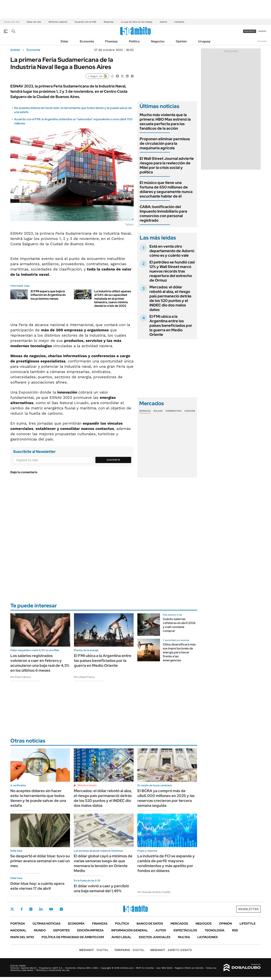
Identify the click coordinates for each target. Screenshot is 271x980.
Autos (161, 930)
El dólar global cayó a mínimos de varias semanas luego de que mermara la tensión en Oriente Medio (103, 863)
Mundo (40, 930)
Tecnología (215, 930)
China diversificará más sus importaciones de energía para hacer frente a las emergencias (179, 652)
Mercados (179, 924)
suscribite (250, 31)
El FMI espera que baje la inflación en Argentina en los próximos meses (48, 295)
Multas (184, 937)
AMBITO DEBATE (171, 950)
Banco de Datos (150, 924)
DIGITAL (94, 950)
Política (134, 41)
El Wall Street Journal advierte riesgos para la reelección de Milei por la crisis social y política (167, 165)
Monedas (145, 411)
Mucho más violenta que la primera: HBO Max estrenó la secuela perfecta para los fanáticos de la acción (165, 122)
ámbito (15, 50)
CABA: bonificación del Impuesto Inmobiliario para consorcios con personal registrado (163, 214)
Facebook (22, 909)
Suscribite (113, 460)
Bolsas (158, 411)
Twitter (12, 909)
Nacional (18, 930)
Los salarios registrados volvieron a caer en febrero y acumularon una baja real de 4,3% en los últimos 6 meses (40, 663)
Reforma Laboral (58, 22)
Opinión (181, 41)
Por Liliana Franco (84, 677)
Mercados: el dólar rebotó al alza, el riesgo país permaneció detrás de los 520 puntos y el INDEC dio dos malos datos (170, 298)
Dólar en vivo (34, 22)
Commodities (174, 411)
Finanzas (111, 41)
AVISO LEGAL (121, 937)
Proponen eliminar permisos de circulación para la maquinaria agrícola (165, 143)
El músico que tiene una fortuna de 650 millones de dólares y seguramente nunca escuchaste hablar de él (166, 189)
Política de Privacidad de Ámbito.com (73, 937)
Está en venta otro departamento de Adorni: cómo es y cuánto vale (172, 251)
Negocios (158, 41)
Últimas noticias (46, 924)
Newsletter (262, 41)
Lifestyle (248, 924)
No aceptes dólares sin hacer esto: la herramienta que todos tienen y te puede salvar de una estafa (38, 798)
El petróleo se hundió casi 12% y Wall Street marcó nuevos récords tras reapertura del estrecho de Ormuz (172, 271)
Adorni (163, 22)
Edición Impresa (90, 930)
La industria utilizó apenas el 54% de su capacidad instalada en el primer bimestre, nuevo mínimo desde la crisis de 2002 (113, 299)
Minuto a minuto (87, 785)
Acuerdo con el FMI (85, 22)
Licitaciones (208, 937)
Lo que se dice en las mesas (137, 22)
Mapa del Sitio (22, 937)
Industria (179, 22)
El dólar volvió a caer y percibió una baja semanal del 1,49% (101, 888)
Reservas (109, 22)
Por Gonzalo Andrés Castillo (154, 892)
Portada (18, 924)
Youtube (51, 909)
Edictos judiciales (155, 937)
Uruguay (204, 41)
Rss (235, 930)
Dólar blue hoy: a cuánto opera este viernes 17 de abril (37, 886)
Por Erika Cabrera (21, 677)
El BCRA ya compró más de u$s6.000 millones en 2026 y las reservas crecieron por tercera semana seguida (166, 798)
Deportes (61, 930)
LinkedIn (41, 909)
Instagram (31, 909)
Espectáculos (185, 930)
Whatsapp (61, 909)
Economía (87, 41)
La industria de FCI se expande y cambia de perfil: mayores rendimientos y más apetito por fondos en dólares (166, 863)
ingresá (262, 31)
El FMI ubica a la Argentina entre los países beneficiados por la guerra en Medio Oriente (171, 325)
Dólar (65, 41)
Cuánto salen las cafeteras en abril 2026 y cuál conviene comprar (179, 625)
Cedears (190, 411)
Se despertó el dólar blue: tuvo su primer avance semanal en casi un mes (40, 861)
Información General (130, 930)
